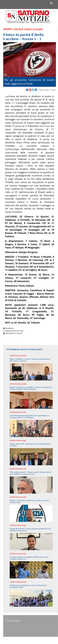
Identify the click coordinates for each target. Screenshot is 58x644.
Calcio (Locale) (33, 29)
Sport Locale (13, 29)
